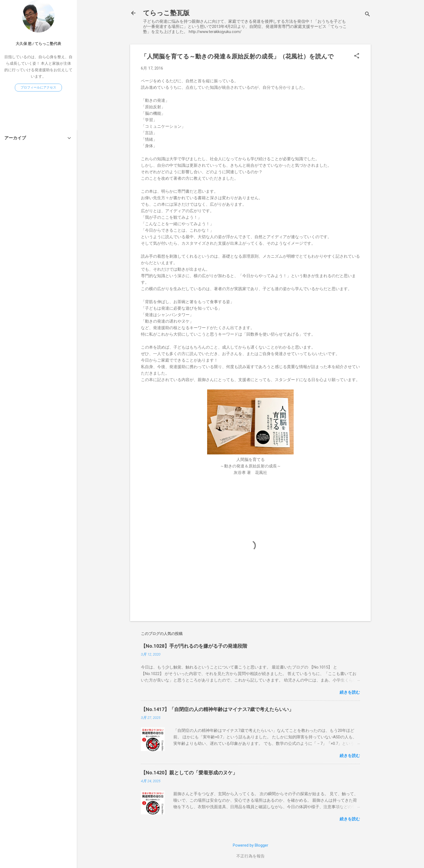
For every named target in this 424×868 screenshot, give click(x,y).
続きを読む (350, 692)
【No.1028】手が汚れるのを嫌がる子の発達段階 (194, 646)
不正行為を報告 (251, 856)
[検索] (367, 15)
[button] (357, 56)
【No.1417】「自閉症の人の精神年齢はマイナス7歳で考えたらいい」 (217, 709)
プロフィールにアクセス (38, 87)
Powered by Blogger (251, 845)
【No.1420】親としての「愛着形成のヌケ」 (189, 773)
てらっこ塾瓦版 (166, 13)
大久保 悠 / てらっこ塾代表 (38, 44)
